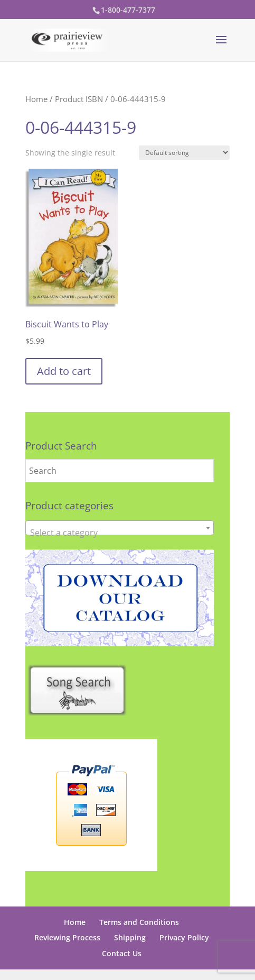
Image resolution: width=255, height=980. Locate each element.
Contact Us (122, 953)
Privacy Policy (184, 937)
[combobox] (119, 528)
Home (36, 99)
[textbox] (119, 533)
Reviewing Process (67, 937)
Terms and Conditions (139, 922)
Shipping (130, 937)
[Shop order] (184, 153)
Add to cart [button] (64, 371)
